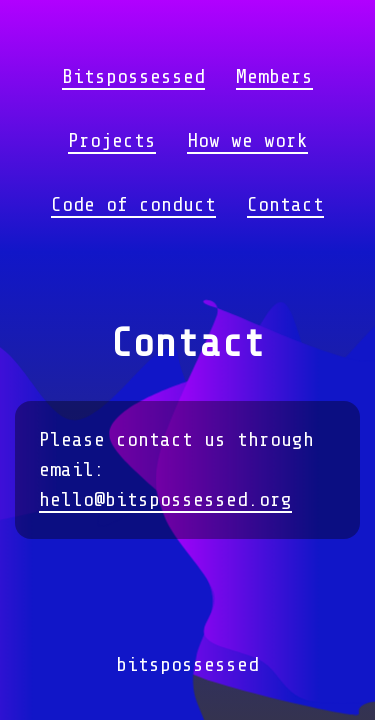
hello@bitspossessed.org (165, 499)
